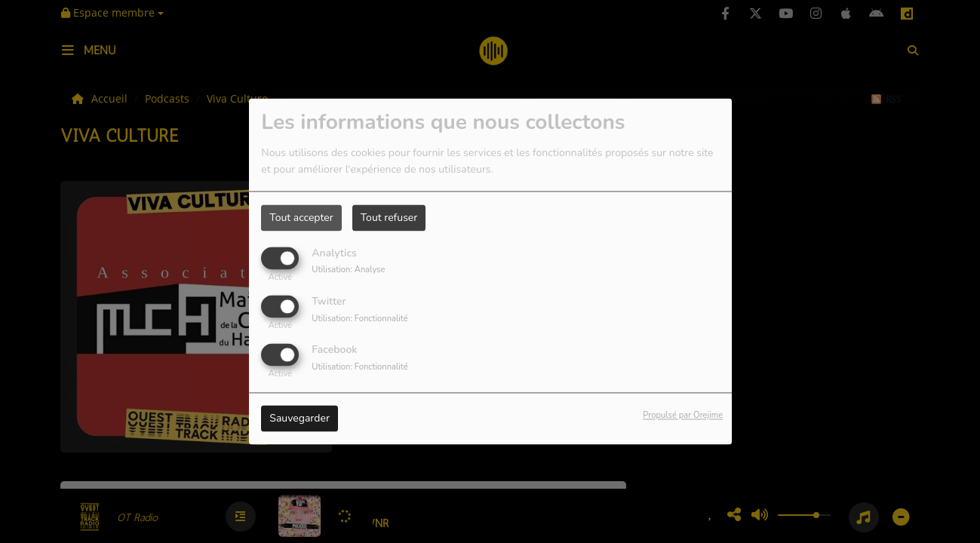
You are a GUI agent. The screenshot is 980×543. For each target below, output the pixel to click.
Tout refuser (389, 218)
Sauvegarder (300, 419)
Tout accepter (301, 218)
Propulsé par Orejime (683, 416)
